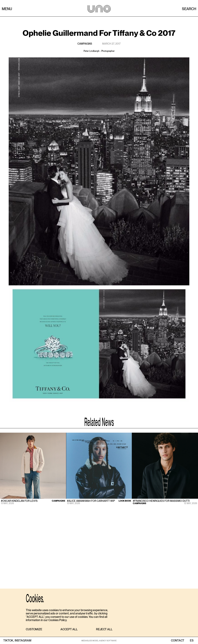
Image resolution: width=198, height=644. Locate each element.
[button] (34, 629)
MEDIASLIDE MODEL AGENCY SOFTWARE (99, 641)
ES (192, 641)
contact (178, 641)
